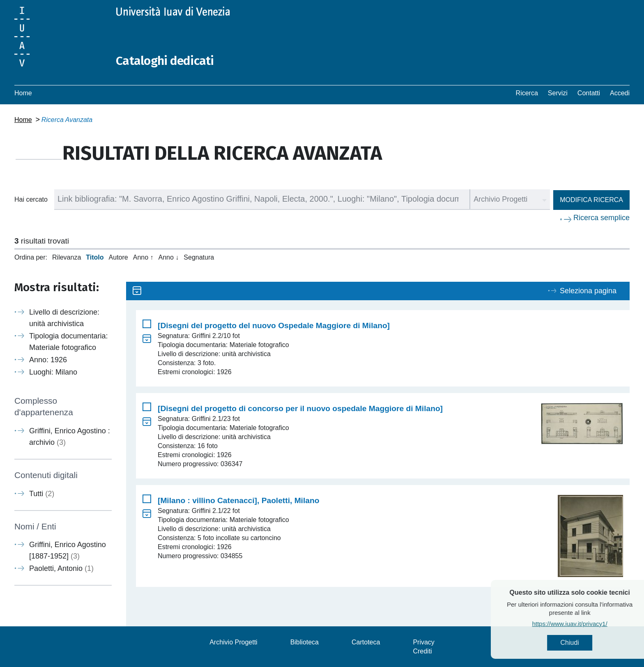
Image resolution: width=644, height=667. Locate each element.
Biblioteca (305, 642)
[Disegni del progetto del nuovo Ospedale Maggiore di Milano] (274, 325)
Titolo (95, 257)
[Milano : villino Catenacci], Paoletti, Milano (238, 500)
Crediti (422, 651)
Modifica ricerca (591, 199)
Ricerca (527, 93)
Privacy (423, 642)
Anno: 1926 (48, 359)
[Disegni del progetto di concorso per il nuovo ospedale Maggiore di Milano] (300, 408)
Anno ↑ (143, 257)
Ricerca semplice (601, 217)
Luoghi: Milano (53, 372)
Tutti (42, 493)
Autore (118, 257)
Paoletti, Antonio (61, 568)
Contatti (589, 93)
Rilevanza (67, 257)
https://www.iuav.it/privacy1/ (586, 624)
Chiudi (586, 643)
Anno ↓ (169, 257)
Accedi (620, 93)
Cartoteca (366, 642)
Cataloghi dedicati (165, 61)
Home (23, 93)
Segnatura (199, 257)
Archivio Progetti (233, 642)
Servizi (558, 93)
